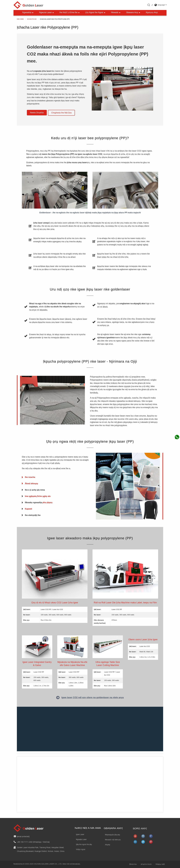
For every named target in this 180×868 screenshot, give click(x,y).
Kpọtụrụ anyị (152, 13)
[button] (37, 113)
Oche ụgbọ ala (44, 496)
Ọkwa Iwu (133, 864)
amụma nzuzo (146, 864)
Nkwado (116, 13)
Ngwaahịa (28, 13)
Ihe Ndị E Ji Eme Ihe (70, 13)
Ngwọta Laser (47, 13)
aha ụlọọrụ (47, 502)
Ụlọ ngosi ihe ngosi (95, 13)
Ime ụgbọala (31, 496)
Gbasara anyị (133, 13)
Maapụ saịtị (160, 864)
